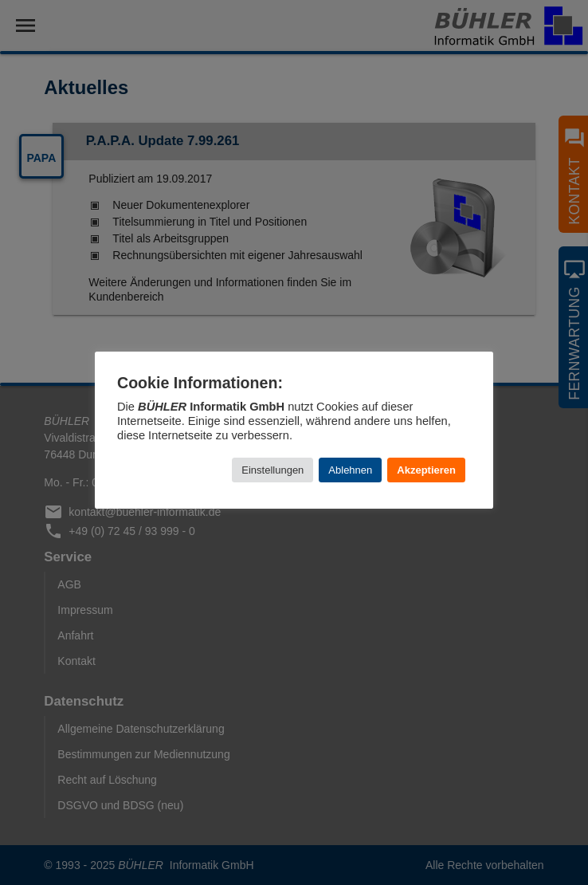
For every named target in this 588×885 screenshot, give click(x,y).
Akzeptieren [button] (426, 470)
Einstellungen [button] (272, 470)
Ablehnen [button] (350, 470)
